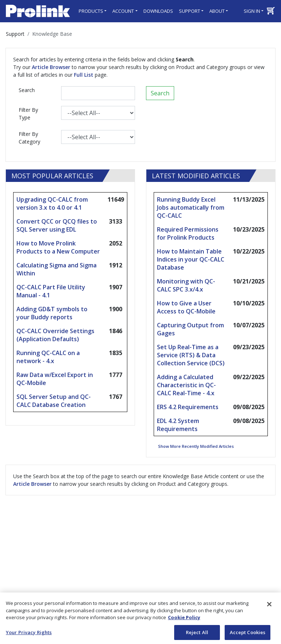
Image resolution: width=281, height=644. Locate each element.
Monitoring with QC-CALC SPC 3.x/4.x (186, 285)
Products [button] (91, 11)
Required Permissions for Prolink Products (188, 233)
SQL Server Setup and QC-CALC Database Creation (54, 401)
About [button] (217, 11)
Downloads (158, 11)
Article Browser (51, 67)
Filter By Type (28, 114)
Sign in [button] (252, 11)
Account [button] (123, 11)
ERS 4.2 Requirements (188, 407)
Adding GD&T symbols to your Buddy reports (52, 313)
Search (27, 90)
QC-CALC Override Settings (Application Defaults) (55, 335)
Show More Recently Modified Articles (196, 446)
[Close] (269, 606)
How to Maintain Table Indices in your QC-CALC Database (191, 259)
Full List (84, 75)
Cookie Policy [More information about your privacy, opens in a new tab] (184, 620)
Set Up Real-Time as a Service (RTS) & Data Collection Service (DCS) (191, 355)
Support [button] (190, 11)
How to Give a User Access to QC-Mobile (186, 307)
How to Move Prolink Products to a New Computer (58, 247)
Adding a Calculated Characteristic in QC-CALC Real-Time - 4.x (186, 385)
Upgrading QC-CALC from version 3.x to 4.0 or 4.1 (52, 203)
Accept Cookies (248, 635)
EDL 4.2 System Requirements (178, 425)
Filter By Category (29, 138)
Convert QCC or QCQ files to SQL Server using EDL (57, 225)
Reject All (197, 635)
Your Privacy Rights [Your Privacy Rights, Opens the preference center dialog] (29, 635)
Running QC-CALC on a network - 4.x (48, 357)
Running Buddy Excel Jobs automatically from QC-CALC (191, 207)
